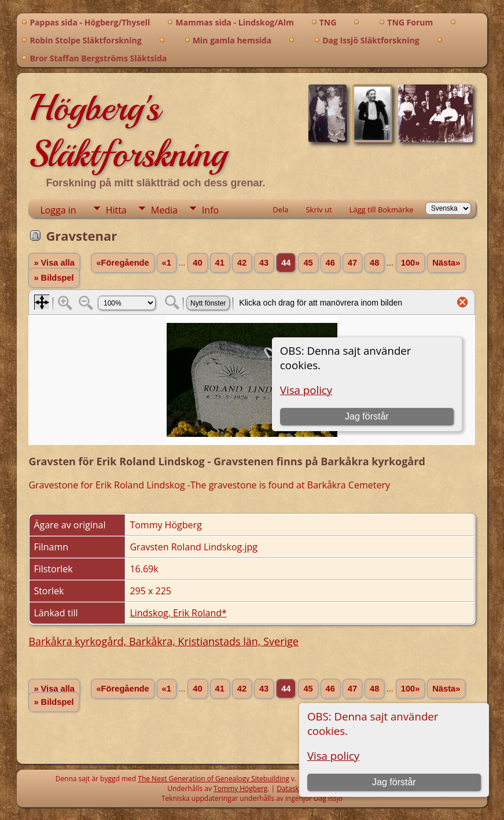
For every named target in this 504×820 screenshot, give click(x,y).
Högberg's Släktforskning (128, 131)
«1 (167, 263)
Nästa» (446, 263)
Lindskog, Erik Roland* (178, 613)
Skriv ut (319, 209)
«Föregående (122, 263)
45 (308, 263)
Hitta (116, 210)
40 (197, 263)
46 (330, 263)
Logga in (58, 210)
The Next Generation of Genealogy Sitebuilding (214, 779)
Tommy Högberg (240, 788)
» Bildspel (54, 278)
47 (352, 263)
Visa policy (333, 755)
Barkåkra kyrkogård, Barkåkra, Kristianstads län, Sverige (163, 641)
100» (411, 263)
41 (220, 263)
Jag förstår (394, 782)
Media (164, 210)
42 (242, 263)
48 (374, 263)
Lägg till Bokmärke (382, 209)
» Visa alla (54, 263)
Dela (280, 209)
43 (264, 263)
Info (210, 210)
